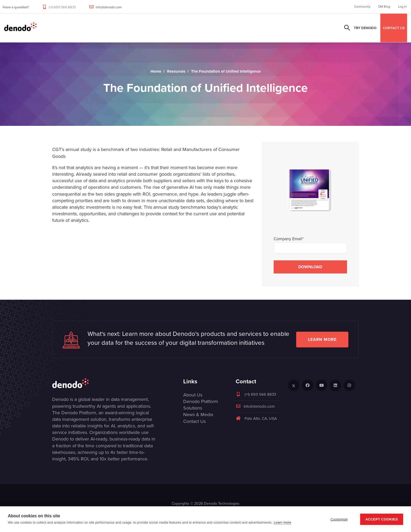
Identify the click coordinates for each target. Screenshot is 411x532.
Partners (166, 28)
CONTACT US (394, 28)
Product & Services (102, 28)
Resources (176, 71)
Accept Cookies (382, 522)
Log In (402, 7)
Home (156, 71)
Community (362, 7)
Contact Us (194, 421)
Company (238, 28)
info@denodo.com (109, 7)
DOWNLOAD (310, 267)
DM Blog (384, 7)
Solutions (139, 28)
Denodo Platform (201, 401)
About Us (193, 395)
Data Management (58, 28)
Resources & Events (202, 28)
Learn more (322, 339)
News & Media (198, 415)
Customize (339, 522)
